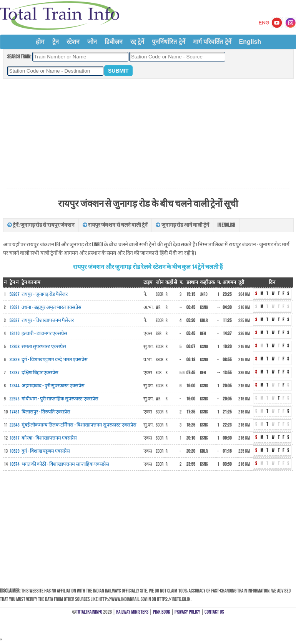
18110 (15, 334)
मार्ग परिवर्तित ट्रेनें (212, 42)
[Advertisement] (148, 134)
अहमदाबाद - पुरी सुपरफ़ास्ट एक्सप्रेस (53, 386)
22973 (15, 399)
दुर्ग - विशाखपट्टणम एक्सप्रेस (46, 451)
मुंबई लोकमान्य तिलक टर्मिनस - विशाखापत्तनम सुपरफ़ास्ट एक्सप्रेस (79, 425)
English (250, 42)
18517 (15, 438)
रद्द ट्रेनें (137, 42)
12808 (15, 347)
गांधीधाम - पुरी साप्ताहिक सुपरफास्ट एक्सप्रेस (60, 399)
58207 (15, 294)
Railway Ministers (132, 612)
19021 (15, 307)
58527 (15, 320)
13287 (15, 373)
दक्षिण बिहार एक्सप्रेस (40, 373)
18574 (15, 464)
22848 (15, 425)
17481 (15, 412)
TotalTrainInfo (89, 612)
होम (40, 42)
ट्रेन (56, 42)
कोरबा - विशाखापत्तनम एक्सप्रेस (49, 438)
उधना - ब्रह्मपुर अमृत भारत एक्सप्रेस (52, 307)
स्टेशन (73, 42)
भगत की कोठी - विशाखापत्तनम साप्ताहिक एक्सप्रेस (65, 464)
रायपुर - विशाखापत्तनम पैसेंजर (48, 320)
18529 (15, 451)
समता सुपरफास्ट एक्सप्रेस (44, 347)
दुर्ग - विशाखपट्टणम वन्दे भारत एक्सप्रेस (55, 360)
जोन (92, 42)
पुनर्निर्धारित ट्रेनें (168, 42)
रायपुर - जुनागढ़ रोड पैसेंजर (45, 294)
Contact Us (214, 612)
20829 (15, 360)
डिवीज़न (114, 42)
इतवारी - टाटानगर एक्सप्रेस (44, 334)
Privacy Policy (187, 612)
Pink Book (162, 612)
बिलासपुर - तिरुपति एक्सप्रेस (46, 412)
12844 (15, 386)
